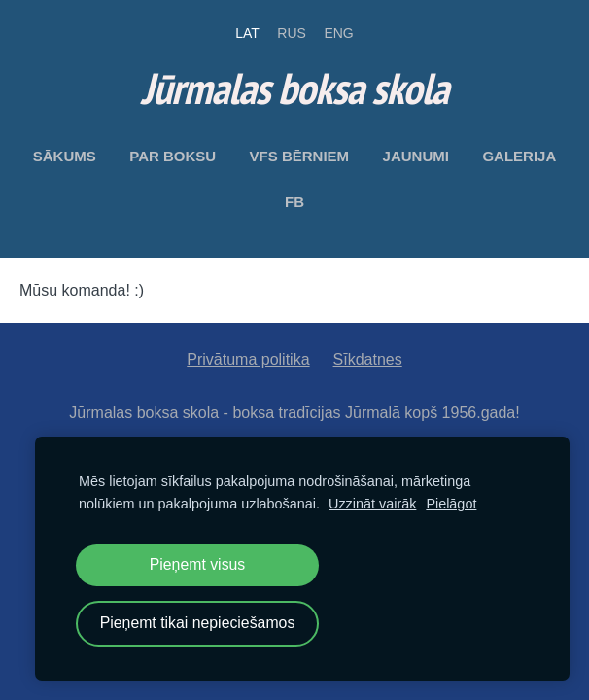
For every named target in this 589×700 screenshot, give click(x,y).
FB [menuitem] (294, 202)
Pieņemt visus (198, 564)
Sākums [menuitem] (65, 156)
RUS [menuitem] (292, 33)
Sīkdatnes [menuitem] (368, 359)
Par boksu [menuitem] (173, 156)
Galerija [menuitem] (519, 156)
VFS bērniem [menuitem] (300, 156)
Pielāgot (451, 504)
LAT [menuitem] (247, 33)
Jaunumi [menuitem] (416, 156)
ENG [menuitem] (338, 33)
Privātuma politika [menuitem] (248, 359)
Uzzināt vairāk (372, 504)
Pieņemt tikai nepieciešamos (198, 623)
